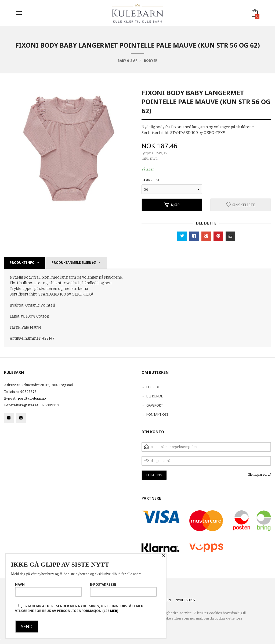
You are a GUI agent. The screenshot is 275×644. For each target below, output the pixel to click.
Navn (48, 589)
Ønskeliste (241, 205)
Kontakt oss (158, 414)
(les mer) (110, 611)
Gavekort (155, 405)
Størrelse (151, 180)
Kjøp (172, 205)
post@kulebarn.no (32, 399)
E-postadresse (123, 589)
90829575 (28, 392)
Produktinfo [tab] (22, 263)
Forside (153, 387)
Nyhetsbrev (185, 600)
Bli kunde (155, 396)
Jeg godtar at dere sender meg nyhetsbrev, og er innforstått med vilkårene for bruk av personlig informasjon (79, 608)
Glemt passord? (259, 475)
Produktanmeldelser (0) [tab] (74, 263)
